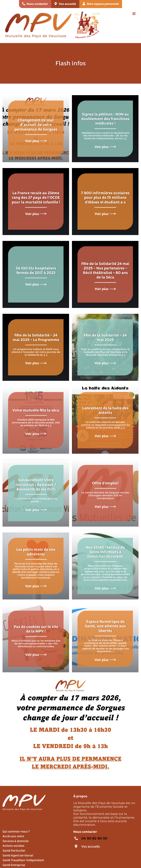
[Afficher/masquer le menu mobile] (134, 14)
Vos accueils (91, 846)
